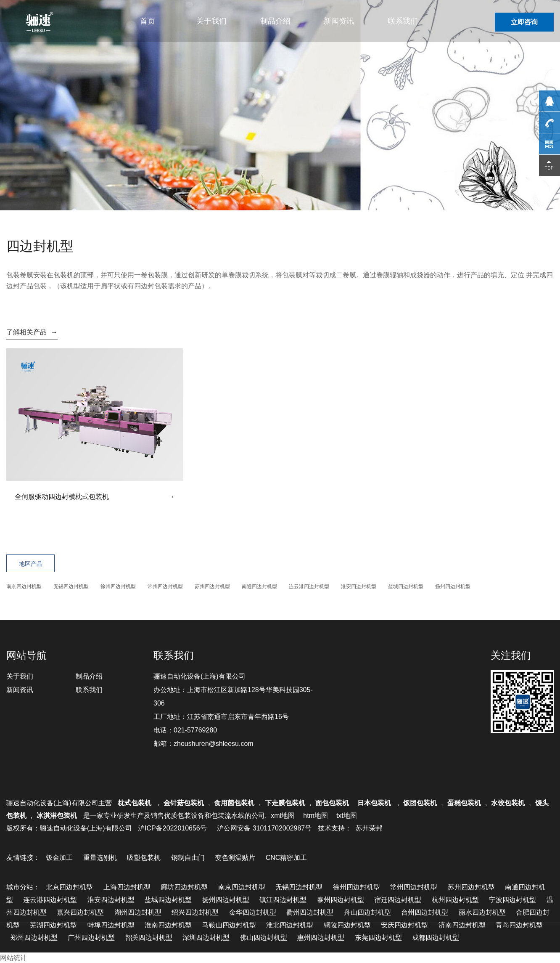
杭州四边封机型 (455, 900)
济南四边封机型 (462, 925)
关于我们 (211, 21)
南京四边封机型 (24, 586)
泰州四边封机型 (341, 900)
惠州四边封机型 (321, 938)
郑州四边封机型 (34, 938)
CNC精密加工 (287, 858)
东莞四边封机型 (378, 938)
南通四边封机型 (259, 586)
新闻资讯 (339, 21)
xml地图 (283, 816)
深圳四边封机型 (206, 938)
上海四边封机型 (127, 887)
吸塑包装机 (144, 858)
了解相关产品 (32, 332)
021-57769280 (195, 730)
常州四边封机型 (165, 586)
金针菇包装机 (184, 803)
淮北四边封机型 (290, 925)
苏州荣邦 (369, 828)
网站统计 (13, 958)
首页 (148, 21)
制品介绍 (275, 21)
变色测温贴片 (235, 858)
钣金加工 (59, 858)
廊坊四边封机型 (184, 887)
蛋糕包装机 (464, 803)
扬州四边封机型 (453, 586)
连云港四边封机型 (309, 586)
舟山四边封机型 (367, 912)
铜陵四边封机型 (347, 925)
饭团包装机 (420, 803)
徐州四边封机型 (118, 586)
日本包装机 (375, 803)
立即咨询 (524, 22)
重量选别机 (100, 858)
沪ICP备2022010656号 (172, 828)
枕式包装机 (135, 803)
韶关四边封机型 (149, 938)
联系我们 (403, 21)
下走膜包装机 (285, 803)
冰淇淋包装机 (57, 816)
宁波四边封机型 (512, 900)
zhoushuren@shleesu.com (214, 744)
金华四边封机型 (253, 912)
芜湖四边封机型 (53, 925)
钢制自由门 (188, 858)
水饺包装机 (508, 803)
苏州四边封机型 (212, 586)
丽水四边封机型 (482, 912)
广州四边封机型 (91, 938)
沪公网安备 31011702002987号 (264, 828)
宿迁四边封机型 (398, 900)
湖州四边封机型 (138, 912)
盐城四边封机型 (406, 586)
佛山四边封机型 (264, 938)
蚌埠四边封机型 (111, 925)
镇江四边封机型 (283, 900)
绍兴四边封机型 (195, 912)
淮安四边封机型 (359, 586)
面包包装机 (332, 803)
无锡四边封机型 (71, 586)
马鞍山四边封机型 (229, 925)
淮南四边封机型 (168, 925)
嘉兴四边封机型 (80, 912)
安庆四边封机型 (404, 925)
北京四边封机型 (69, 887)
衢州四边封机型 (310, 912)
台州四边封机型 (425, 912)
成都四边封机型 (436, 938)
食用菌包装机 (234, 803)
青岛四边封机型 (519, 925)
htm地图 (316, 816)
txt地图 (347, 816)
